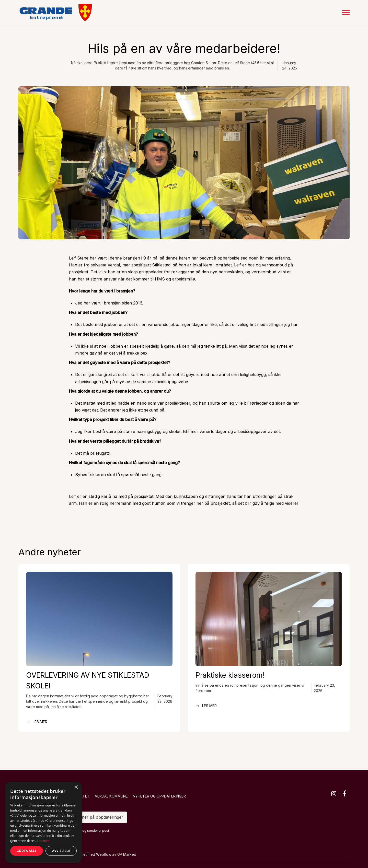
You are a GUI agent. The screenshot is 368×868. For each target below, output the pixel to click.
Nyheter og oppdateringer (159, 796)
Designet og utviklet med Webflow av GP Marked (95, 854)
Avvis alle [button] (61, 851)
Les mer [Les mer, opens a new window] (43, 841)
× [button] (76, 787)
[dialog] (43, 822)
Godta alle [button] (27, 851)
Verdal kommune (111, 796)
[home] (55, 13)
